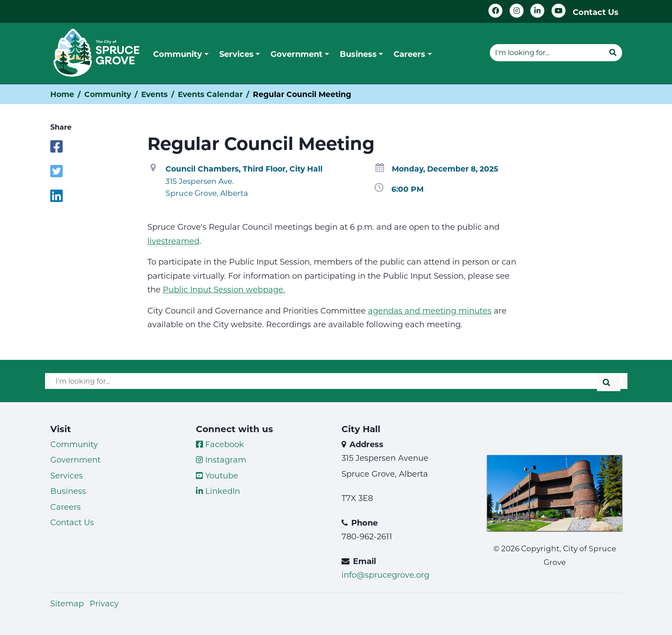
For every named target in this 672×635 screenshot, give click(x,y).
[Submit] (613, 52)
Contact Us (596, 12)
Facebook (220, 444)
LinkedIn (218, 491)
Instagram (221, 459)
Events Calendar (210, 94)
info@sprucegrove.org (385, 575)
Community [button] (178, 54)
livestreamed (173, 241)
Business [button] (358, 54)
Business (68, 491)
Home (62, 94)
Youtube (217, 475)
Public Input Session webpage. (224, 289)
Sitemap (67, 603)
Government (75, 459)
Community (108, 94)
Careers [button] (409, 54)
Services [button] (237, 54)
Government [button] (297, 54)
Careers (66, 507)
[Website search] (547, 52)
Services (67, 475)
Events (154, 94)
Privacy (104, 603)
